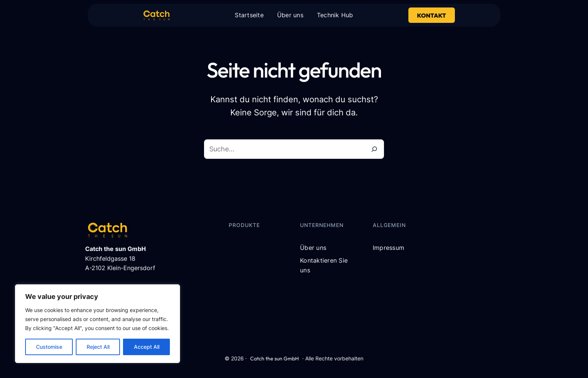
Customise (49, 347)
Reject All (98, 347)
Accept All (147, 347)
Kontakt (431, 15)
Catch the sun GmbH (274, 359)
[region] (97, 324)
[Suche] (374, 149)
